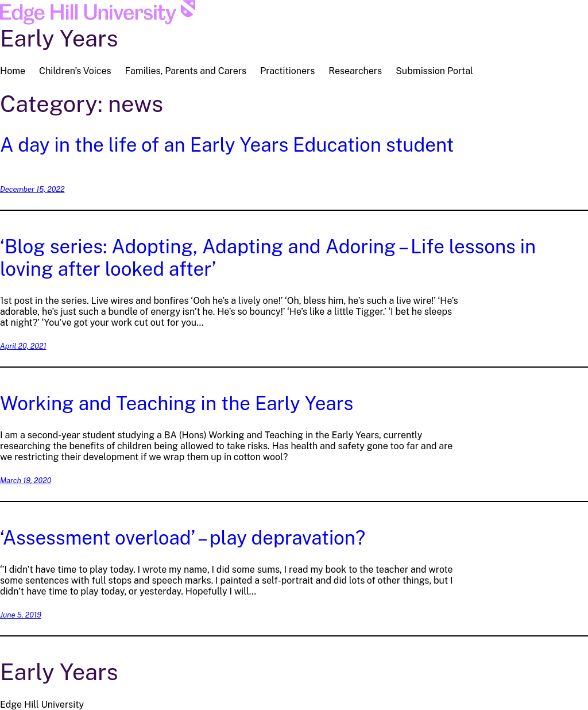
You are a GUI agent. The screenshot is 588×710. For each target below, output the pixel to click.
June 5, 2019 (21, 615)
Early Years (59, 38)
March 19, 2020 (26, 481)
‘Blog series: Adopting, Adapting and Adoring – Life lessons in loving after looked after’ (268, 257)
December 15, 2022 (32, 189)
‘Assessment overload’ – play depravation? (183, 537)
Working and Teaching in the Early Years (177, 403)
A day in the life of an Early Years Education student (227, 144)
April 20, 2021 (23, 346)
